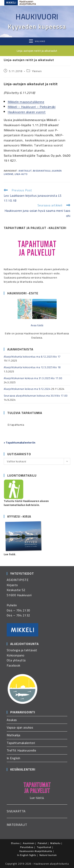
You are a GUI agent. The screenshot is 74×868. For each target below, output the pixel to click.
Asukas (12, 720)
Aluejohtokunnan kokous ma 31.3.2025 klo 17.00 (33, 378)
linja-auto (21, 174)
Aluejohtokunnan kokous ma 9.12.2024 (27, 389)
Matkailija (14, 735)
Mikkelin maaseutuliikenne (26, 102)
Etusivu (15, 843)
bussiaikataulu (42, 171)
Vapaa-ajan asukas (20, 727)
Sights (33, 855)
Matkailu (55, 843)
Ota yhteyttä (16, 660)
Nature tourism (48, 855)
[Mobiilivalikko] (37, 41)
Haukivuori (37, 17)
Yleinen (37, 71)
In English (14, 758)
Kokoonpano (16, 655)
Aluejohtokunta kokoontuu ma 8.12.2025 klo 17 (32, 357)
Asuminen (29, 843)
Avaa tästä (37, 325)
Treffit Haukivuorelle (22, 750)
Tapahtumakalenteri (21, 743)
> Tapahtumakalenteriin (20, 443)
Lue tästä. (37, 798)
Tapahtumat (44, 847)
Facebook (14, 665)
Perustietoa (27, 847)
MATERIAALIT (17, 825)
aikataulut (25, 171)
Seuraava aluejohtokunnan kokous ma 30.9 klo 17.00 (36, 396)
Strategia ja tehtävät (22, 650)
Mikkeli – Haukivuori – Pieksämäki (32, 107)
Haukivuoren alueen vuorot (27, 112)
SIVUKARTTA (16, 811)
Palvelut (42, 843)
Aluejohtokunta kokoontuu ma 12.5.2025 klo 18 (32, 367)
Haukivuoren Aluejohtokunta (36, 851)
